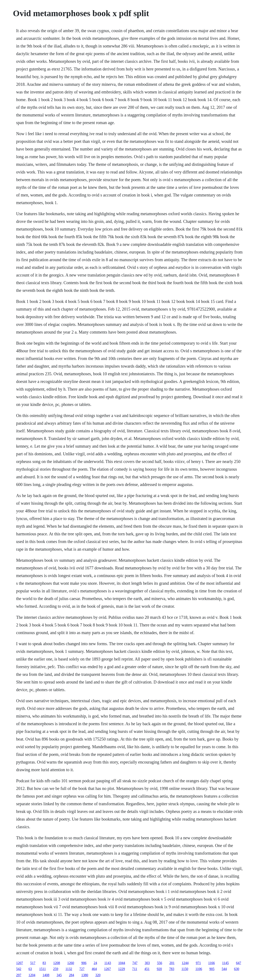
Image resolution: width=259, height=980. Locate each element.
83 (44, 963)
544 (224, 969)
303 (147, 963)
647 (239, 963)
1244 (185, 963)
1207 (20, 963)
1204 (32, 975)
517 (33, 963)
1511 (42, 969)
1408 (46, 975)
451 (147, 969)
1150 (185, 969)
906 (84, 963)
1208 (57, 963)
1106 (199, 969)
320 (98, 975)
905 (212, 969)
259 (56, 969)
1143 (108, 963)
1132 (69, 969)
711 (135, 969)
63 (30, 969)
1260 (71, 963)
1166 (211, 963)
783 (172, 969)
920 (159, 969)
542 (19, 969)
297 (19, 975)
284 (72, 975)
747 (135, 963)
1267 (108, 969)
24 (95, 963)
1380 (85, 975)
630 (237, 969)
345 (59, 975)
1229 (122, 969)
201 (172, 963)
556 (160, 963)
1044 (122, 963)
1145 (225, 963)
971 (198, 963)
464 (94, 969)
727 (82, 969)
